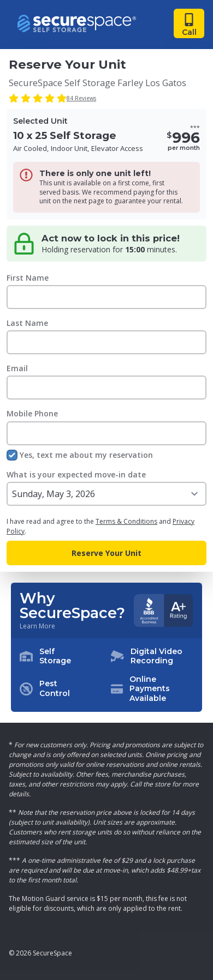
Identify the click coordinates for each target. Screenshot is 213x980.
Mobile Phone (32, 413)
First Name (28, 278)
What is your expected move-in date (76, 474)
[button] (106, 675)
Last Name (27, 323)
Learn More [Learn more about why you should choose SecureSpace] (37, 626)
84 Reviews (81, 98)
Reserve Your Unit (106, 553)
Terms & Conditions (126, 521)
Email (17, 368)
